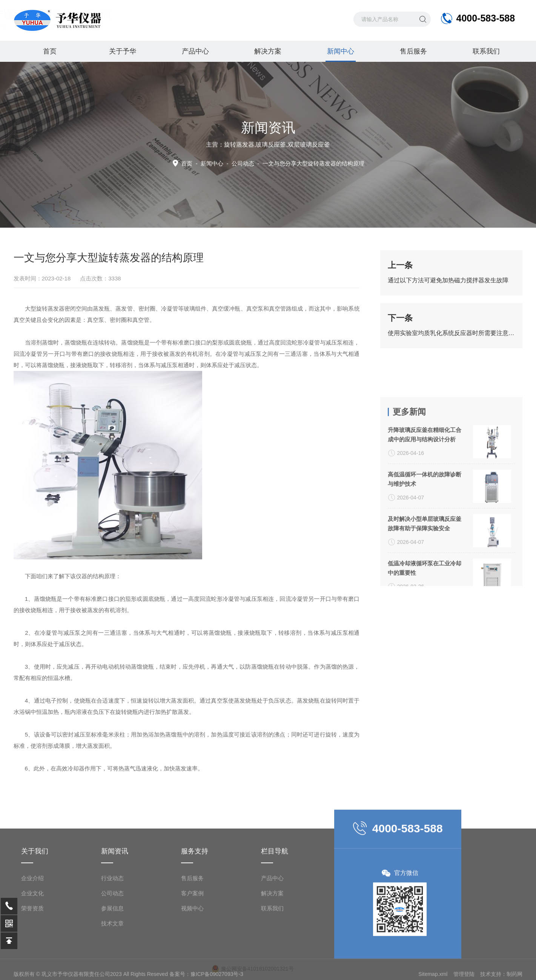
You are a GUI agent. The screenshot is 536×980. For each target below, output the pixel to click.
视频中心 (192, 960)
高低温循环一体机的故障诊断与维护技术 (425, 546)
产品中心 (195, 51)
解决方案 (268, 51)
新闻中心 (341, 55)
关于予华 (123, 51)
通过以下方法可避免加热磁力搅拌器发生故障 (448, 280)
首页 (50, 51)
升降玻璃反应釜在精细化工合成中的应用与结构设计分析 (425, 502)
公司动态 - (298, 163)
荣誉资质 (32, 960)
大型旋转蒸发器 (45, 309)
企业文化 (32, 945)
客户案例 (192, 945)
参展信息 (112, 960)
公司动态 (112, 945)
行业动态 (112, 930)
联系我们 (486, 51)
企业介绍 (32, 930)
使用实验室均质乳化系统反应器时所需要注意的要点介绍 (452, 333)
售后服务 (413, 51)
